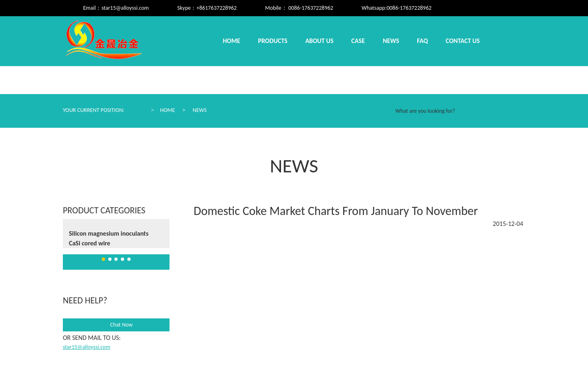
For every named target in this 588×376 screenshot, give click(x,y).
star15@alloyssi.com (125, 8)
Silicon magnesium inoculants (109, 233)
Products (273, 41)
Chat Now (116, 325)
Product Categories (104, 210)
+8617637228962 (216, 8)
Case (358, 41)
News (391, 41)
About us (319, 41)
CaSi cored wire (90, 243)
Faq (422, 41)
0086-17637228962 (409, 8)
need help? (85, 300)
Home (232, 41)
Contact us (463, 41)
